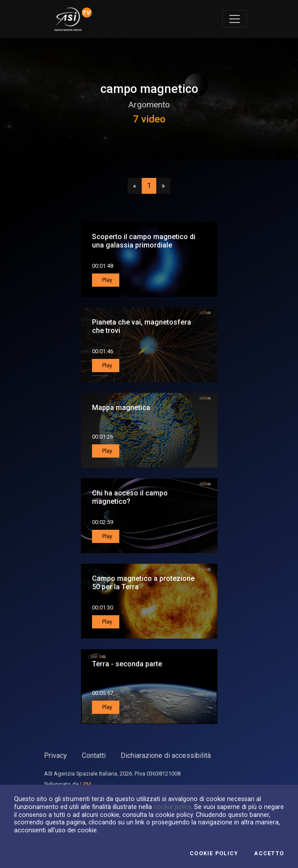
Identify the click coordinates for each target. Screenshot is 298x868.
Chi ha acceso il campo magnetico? (130, 497)
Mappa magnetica (121, 408)
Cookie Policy (214, 853)
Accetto (269, 853)
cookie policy (172, 807)
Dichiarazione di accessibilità (166, 755)
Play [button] (107, 280)
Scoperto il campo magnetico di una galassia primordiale (144, 241)
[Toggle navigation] (235, 19)
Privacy (55, 755)
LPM (86, 784)
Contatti (94, 755)
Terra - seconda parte (127, 664)
